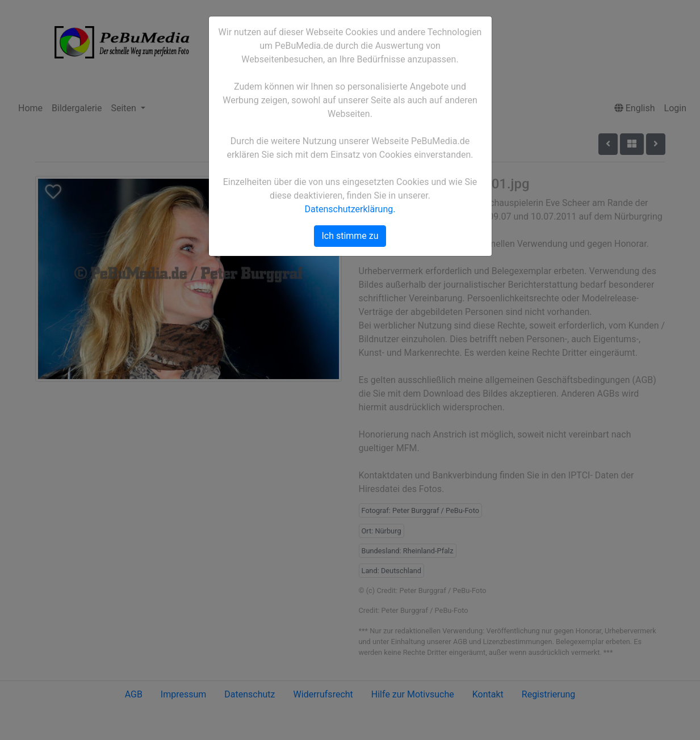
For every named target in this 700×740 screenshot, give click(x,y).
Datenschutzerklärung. (350, 209)
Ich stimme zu (350, 236)
